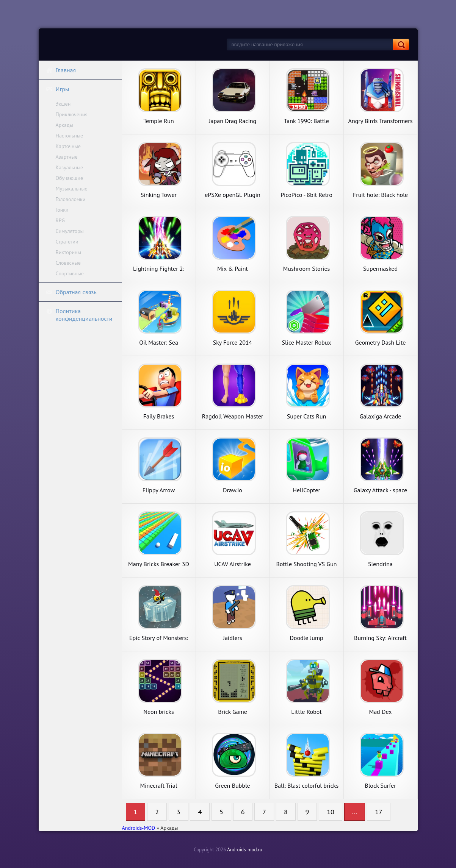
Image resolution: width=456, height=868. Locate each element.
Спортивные (70, 273)
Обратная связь (71, 292)
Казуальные (70, 167)
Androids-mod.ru (244, 850)
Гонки (62, 210)
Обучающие (70, 178)
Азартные (67, 157)
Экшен (63, 104)
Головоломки (71, 199)
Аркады (64, 125)
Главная (61, 70)
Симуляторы (70, 231)
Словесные (68, 263)
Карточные (68, 146)
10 (331, 812)
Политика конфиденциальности (79, 315)
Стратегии (67, 242)
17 (379, 812)
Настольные (70, 136)
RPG (60, 220)
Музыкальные (72, 189)
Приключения (72, 114)
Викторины (68, 252)
